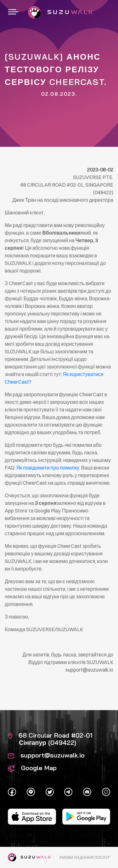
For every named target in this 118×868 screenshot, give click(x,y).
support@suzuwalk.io (46, 755)
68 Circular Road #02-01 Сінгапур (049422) (50, 739)
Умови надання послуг (85, 857)
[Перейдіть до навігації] (13, 12)
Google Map (32, 768)
